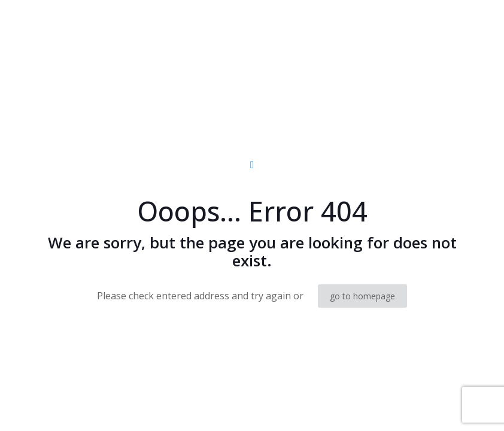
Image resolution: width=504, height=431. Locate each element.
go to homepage (362, 296)
